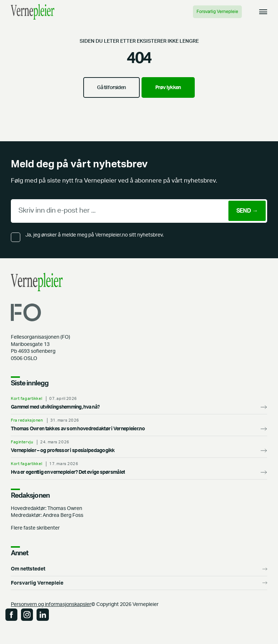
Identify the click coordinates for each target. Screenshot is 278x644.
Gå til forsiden (111, 87)
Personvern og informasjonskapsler (51, 604)
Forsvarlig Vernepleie (217, 12)
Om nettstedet (28, 569)
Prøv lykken (168, 87)
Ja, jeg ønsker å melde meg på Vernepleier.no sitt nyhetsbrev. (94, 235)
